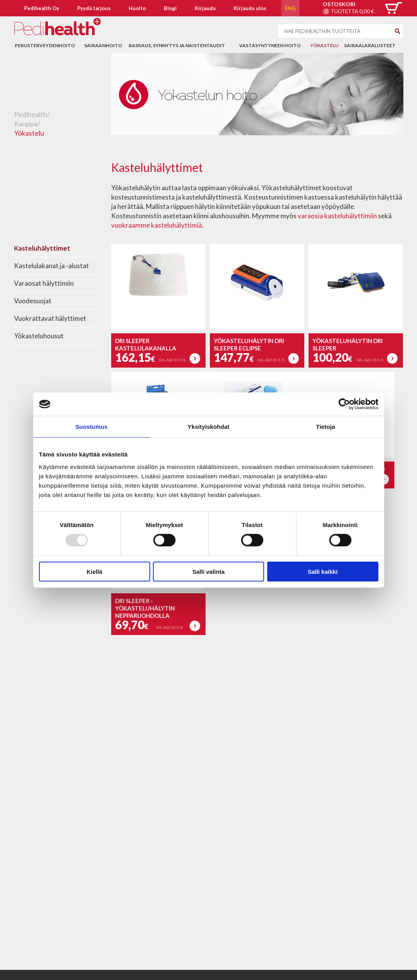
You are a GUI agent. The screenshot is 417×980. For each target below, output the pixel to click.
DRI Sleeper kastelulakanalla (146, 344)
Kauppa (26, 124)
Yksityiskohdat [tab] (208, 427)
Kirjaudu (205, 8)
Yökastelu (324, 45)
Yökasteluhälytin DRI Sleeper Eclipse (249, 344)
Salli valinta (208, 571)
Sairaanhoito (103, 45)
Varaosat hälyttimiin (44, 283)
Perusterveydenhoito (45, 45)
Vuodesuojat (33, 301)
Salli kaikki (323, 571)
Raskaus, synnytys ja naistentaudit (177, 45)
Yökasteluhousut (39, 336)
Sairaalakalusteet (370, 45)
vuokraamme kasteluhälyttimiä (157, 225)
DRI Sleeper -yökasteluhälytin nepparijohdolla (145, 608)
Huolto (137, 8)
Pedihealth (31, 114)
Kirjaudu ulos (250, 8)
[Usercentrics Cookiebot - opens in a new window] (344, 404)
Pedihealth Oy (42, 8)
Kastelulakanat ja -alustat (51, 266)
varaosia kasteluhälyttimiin (338, 216)
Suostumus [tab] (91, 427)
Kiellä (94, 571)
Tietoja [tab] (326, 427)
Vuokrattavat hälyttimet (50, 318)
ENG (290, 8)
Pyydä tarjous (94, 8)
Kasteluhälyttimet (42, 248)
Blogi (170, 8)
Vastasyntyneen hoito (270, 45)
